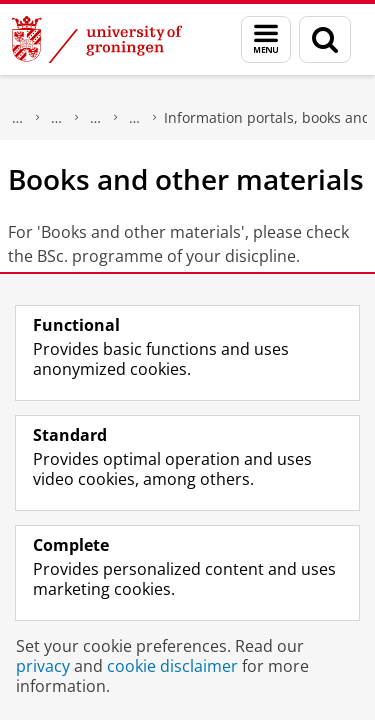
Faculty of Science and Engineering (57, 118)
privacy (43, 666)
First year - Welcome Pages (135, 118)
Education (96, 118)
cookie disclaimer (172, 666)
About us (18, 118)
